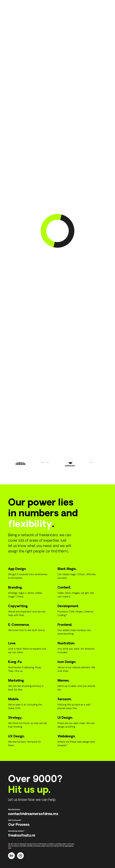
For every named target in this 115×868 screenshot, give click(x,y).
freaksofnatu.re (22, 831)
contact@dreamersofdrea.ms (33, 809)
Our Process (19, 820)
